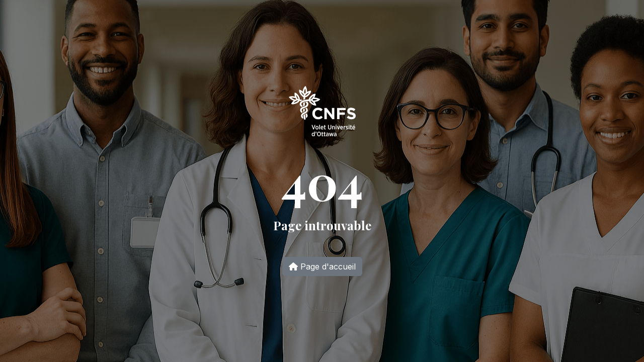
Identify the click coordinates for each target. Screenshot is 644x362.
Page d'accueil (322, 266)
